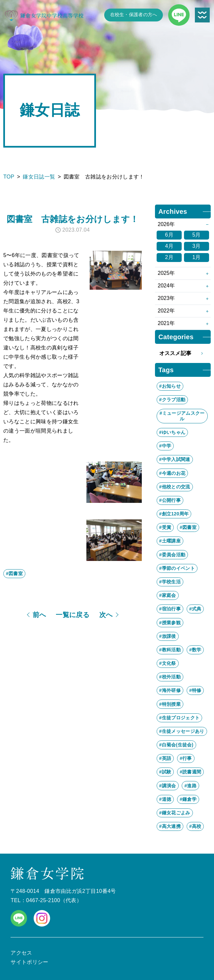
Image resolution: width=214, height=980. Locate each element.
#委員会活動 (172, 555)
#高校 (195, 826)
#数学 (195, 650)
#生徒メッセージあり (182, 731)
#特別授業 (170, 704)
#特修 (195, 690)
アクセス (21, 953)
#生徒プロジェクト (180, 718)
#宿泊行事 (170, 609)
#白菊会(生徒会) (176, 745)
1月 (197, 257)
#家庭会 (168, 595)
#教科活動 (170, 650)
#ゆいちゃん (172, 432)
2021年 (166, 323)
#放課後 (168, 636)
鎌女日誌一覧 (39, 177)
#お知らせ (170, 386)
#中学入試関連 (175, 459)
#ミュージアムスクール (182, 416)
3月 (197, 246)
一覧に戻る (73, 615)
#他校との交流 (175, 487)
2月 (169, 257)
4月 (169, 246)
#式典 (195, 609)
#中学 (165, 446)
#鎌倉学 (188, 799)
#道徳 (165, 799)
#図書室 (14, 573)
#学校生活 (170, 582)
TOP (9, 177)
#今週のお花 (172, 473)
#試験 (165, 772)
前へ (39, 615)
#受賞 (165, 527)
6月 (169, 235)
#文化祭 (168, 663)
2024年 (166, 286)
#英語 (165, 758)
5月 (197, 235)
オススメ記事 (183, 353)
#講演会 (168, 786)
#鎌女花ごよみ (175, 813)
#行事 (186, 758)
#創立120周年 (174, 514)
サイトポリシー (29, 962)
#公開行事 (170, 500)
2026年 (166, 224)
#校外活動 (170, 677)
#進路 (190, 786)
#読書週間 (190, 772)
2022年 (166, 311)
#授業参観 (170, 623)
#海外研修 (170, 690)
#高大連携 (170, 826)
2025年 (166, 273)
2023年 (166, 298)
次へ (106, 615)
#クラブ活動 (172, 400)
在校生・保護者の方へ (134, 15)
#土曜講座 (170, 541)
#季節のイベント (177, 568)
